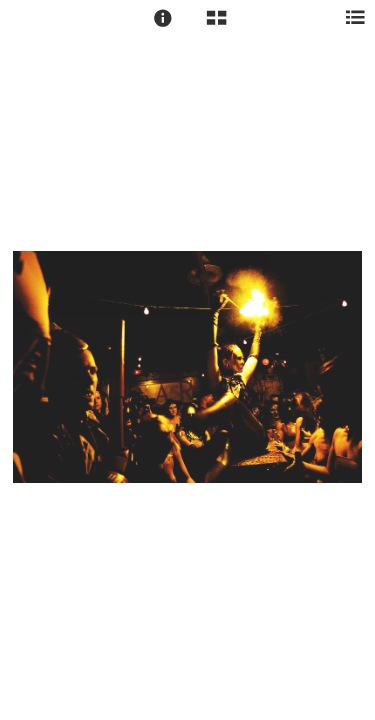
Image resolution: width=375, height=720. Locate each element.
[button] (163, 18)
